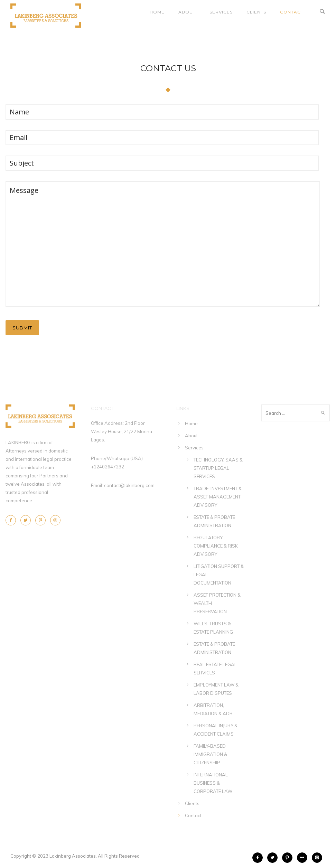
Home (157, 12)
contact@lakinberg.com (129, 485)
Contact (292, 12)
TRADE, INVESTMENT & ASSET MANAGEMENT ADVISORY (218, 497)
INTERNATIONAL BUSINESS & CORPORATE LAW (213, 783)
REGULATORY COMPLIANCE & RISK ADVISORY (216, 546)
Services (221, 12)
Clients (256, 12)
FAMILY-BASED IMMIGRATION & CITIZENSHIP (210, 754)
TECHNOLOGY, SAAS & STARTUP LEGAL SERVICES (218, 468)
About (187, 12)
